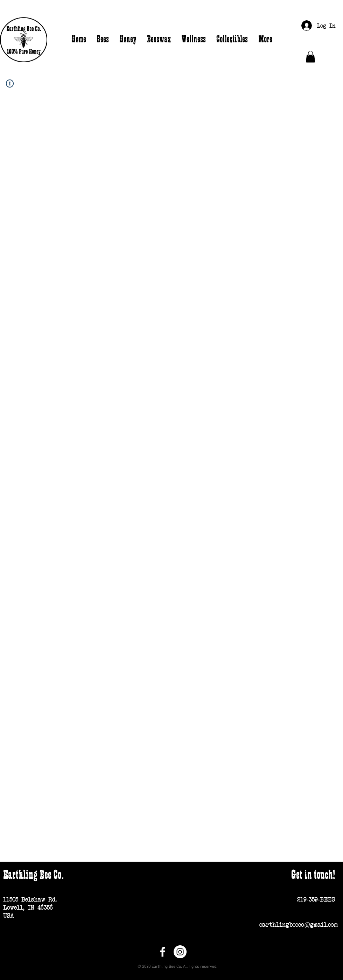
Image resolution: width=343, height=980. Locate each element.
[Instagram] (180, 952)
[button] (310, 57)
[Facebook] (163, 952)
